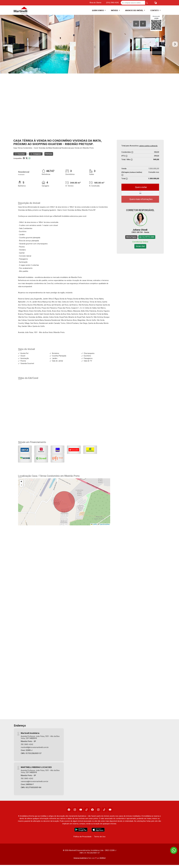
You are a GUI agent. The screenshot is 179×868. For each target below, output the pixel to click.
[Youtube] (81, 810)
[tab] (136, 24)
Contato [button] (155, 10)
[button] (156, 3)
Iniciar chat (140, 246)
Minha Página (131, 237)
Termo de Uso (100, 837)
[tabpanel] (89, 44)
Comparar (36, 154)
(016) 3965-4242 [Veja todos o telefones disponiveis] (112, 3)
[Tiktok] (87, 810)
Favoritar (20, 154)
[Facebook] (69, 810)
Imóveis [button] (115, 10)
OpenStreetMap (105, 524)
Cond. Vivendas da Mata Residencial (48, 148)
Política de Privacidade (83, 837)
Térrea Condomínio (25, 148)
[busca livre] (147, 3)
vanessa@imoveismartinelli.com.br (35, 781)
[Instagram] (75, 810)
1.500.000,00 (154, 168)
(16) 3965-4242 (27, 744)
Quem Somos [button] (98, 10)
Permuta (49, 154)
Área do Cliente (95, 3)
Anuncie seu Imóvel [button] (134, 10)
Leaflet (94, 524)
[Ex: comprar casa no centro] (133, 3)
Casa (15, 148)
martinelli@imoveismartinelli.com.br (35, 747)
